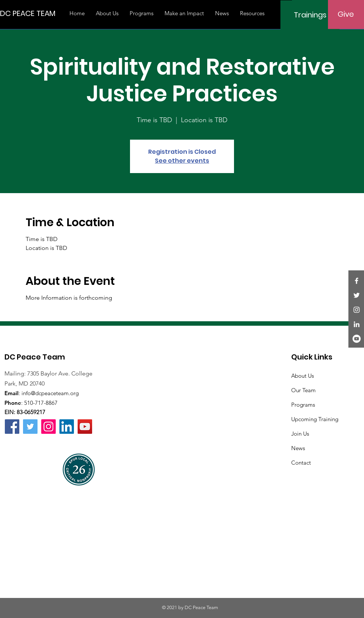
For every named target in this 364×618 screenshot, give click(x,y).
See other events (182, 161)
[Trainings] (310, 15)
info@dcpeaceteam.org (50, 393)
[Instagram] (357, 310)
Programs (303, 405)
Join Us (300, 434)
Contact (301, 463)
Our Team (303, 390)
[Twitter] (357, 295)
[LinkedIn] (357, 324)
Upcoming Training (315, 419)
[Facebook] (357, 281)
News (298, 448)
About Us (303, 376)
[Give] (346, 14)
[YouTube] (357, 339)
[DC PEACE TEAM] (28, 13)
